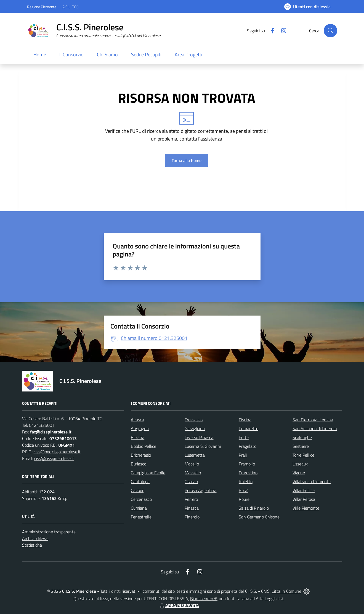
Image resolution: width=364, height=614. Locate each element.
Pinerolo (192, 517)
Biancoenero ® (204, 599)
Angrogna (140, 428)
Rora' (243, 490)
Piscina (245, 420)
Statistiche (32, 545)
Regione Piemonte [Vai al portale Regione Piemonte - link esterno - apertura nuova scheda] (42, 7)
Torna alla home (187, 160)
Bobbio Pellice (144, 446)
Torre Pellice (303, 455)
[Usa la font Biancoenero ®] (307, 7)
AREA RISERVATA (179, 605)
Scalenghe (302, 437)
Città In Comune (286, 591)
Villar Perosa (304, 499)
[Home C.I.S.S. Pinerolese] (94, 31)
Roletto (246, 481)
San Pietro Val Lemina (313, 420)
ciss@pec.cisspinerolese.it (57, 452)
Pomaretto (249, 428)
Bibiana (138, 437)
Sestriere (301, 446)
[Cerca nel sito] (330, 31)
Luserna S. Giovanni (203, 446)
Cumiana (139, 508)
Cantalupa (140, 481)
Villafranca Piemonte (312, 481)
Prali (243, 455)
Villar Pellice (304, 490)
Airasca (137, 420)
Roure (244, 499)
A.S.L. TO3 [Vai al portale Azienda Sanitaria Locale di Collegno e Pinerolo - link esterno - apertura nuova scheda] (71, 7)
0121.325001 (42, 425)
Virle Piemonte (306, 508)
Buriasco (139, 464)
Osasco (191, 481)
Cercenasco (141, 499)
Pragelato (248, 446)
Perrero (191, 499)
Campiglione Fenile (148, 473)
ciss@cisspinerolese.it (54, 458)
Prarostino (248, 473)
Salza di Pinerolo (254, 508)
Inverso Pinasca (199, 437)
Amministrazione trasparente (49, 532)
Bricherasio (141, 455)
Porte (244, 437)
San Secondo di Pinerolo (315, 428)
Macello (192, 464)
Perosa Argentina (200, 490)
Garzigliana (195, 428)
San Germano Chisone (259, 517)
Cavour (137, 490)
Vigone (299, 473)
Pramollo (247, 464)
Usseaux (300, 464)
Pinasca (192, 508)
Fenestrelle (141, 517)
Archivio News (35, 538)
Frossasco (194, 420)
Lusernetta (195, 455)
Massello (193, 473)
